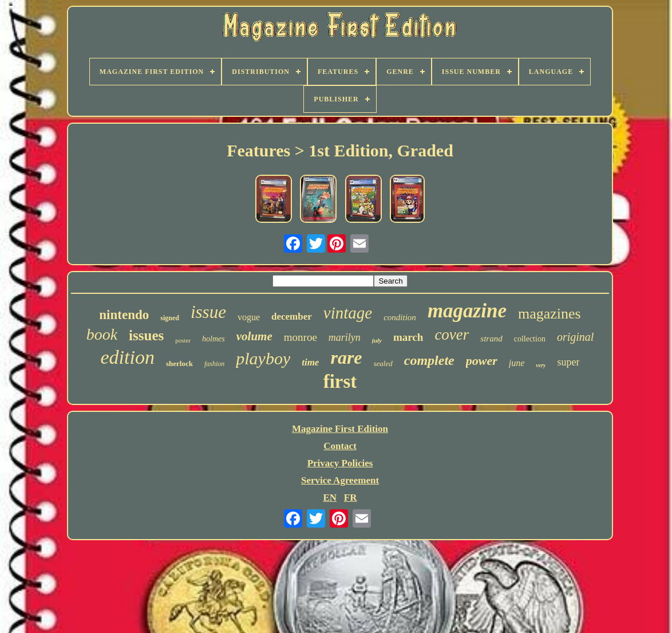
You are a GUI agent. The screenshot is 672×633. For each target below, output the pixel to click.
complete (429, 360)
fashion (214, 364)
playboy (263, 358)
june (517, 363)
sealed (383, 363)
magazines (550, 314)
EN (330, 498)
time (310, 362)
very (541, 365)
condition (400, 317)
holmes (214, 339)
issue (208, 312)
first (340, 382)
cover (452, 335)
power (482, 361)
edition (128, 357)
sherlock (179, 363)
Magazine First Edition (340, 429)
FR (351, 498)
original (575, 337)
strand (491, 339)
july (377, 340)
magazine (467, 311)
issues (146, 335)
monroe (301, 337)
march (408, 337)
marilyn (345, 337)
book (102, 334)
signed (170, 318)
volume (254, 336)
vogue (249, 317)
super (568, 362)
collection (530, 339)
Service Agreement (340, 480)
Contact (340, 446)
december (292, 316)
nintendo (124, 315)
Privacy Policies (340, 463)
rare (346, 357)
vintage (348, 313)
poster (183, 340)
